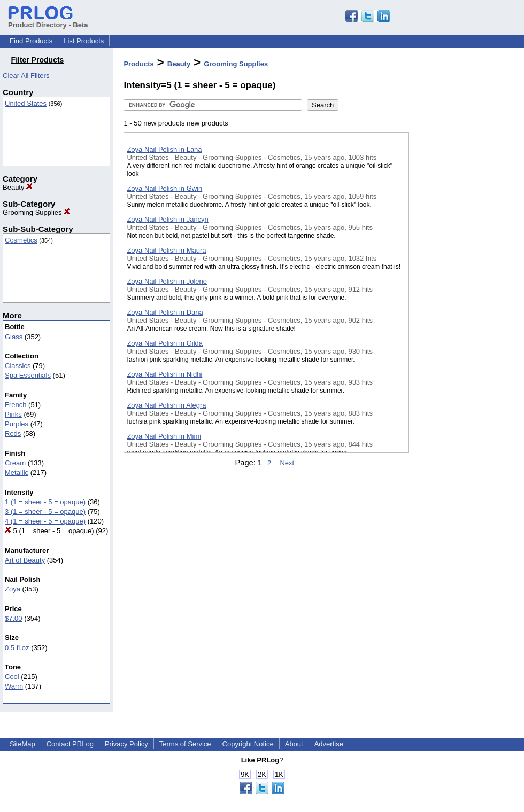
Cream (15, 463)
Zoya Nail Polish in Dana (165, 312)
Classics (18, 366)
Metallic (17, 473)
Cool (12, 677)
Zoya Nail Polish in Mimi (164, 436)
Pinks (13, 414)
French (16, 405)
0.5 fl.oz (17, 648)
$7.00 (14, 618)
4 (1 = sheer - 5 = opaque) (45, 521)
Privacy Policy (126, 744)
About (294, 744)
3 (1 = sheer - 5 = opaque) (45, 512)
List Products (84, 41)
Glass (14, 337)
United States (26, 103)
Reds (13, 434)
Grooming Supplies (36, 212)
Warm (14, 686)
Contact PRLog (70, 744)
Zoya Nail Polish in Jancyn (167, 219)
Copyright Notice (248, 744)
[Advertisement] (462, 277)
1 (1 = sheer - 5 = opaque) (45, 502)
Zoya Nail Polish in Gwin (164, 188)
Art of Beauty (25, 560)
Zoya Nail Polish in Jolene (167, 281)
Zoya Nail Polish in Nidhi (164, 374)
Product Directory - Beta (48, 21)
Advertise (329, 744)
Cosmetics (21, 240)
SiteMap (22, 744)
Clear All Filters (26, 76)
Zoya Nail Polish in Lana (164, 149)
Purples (17, 424)
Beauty (18, 187)
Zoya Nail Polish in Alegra (166, 405)
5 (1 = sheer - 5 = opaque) (49, 531)
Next (287, 463)
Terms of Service (185, 744)
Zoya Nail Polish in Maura (166, 250)
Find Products (31, 41)
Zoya (13, 589)
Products (138, 64)
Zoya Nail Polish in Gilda (165, 343)
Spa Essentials (28, 375)
